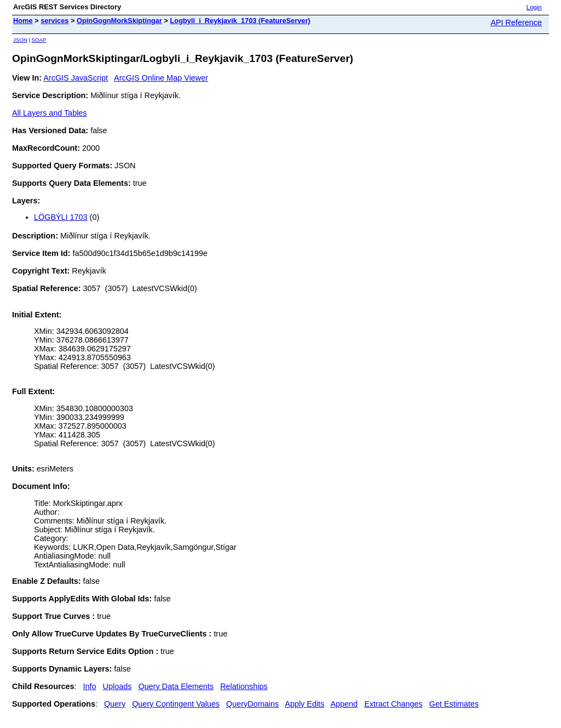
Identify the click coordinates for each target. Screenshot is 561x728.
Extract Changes (393, 704)
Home (23, 21)
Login (534, 7)
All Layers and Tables (50, 113)
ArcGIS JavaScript (76, 78)
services (55, 21)
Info (90, 686)
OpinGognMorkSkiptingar (119, 21)
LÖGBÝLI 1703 (61, 217)
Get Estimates (454, 704)
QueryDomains (253, 704)
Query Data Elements (176, 686)
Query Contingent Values (176, 704)
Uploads (118, 686)
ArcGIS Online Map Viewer (161, 78)
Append (344, 704)
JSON (20, 40)
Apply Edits (305, 704)
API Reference (516, 22)
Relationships (244, 686)
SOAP (39, 40)
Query (115, 704)
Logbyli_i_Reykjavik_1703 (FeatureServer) (240, 21)
